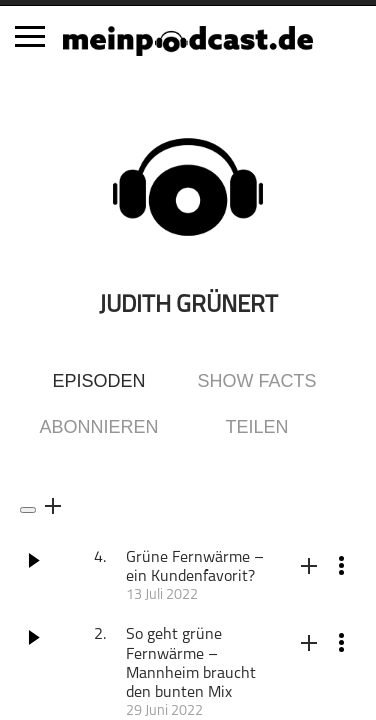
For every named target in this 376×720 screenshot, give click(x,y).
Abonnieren (98, 427)
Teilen (256, 427)
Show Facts (256, 381)
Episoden (98, 381)
